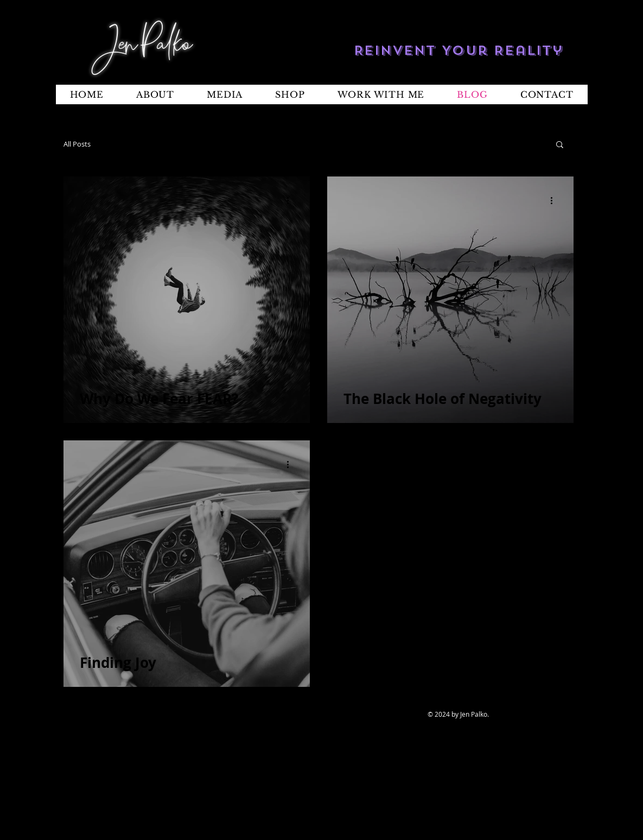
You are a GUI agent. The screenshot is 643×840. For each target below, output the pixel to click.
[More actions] (292, 200)
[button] (560, 145)
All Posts (77, 144)
